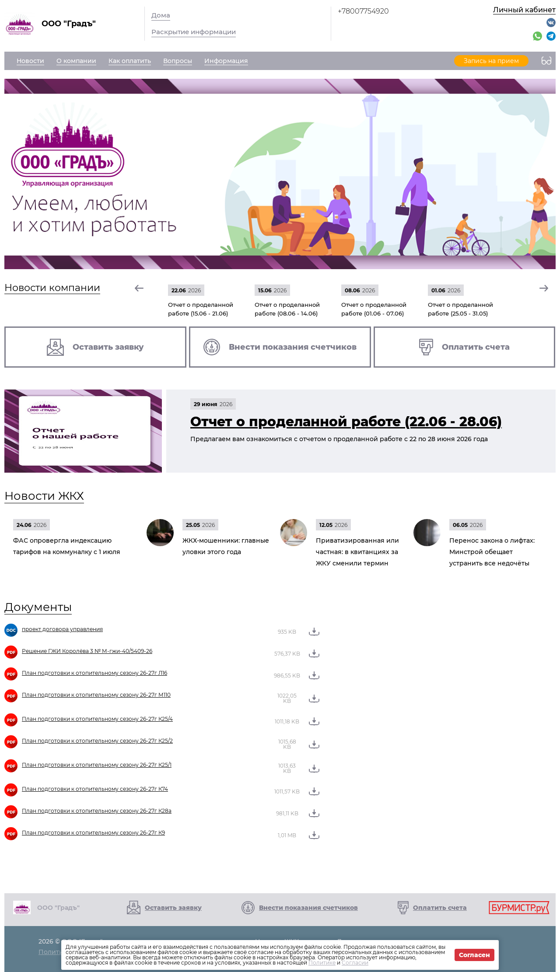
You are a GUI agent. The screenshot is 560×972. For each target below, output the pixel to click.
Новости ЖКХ (44, 496)
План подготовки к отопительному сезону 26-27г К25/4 (97, 719)
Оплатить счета (440, 908)
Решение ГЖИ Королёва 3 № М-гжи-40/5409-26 (87, 651)
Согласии (355, 963)
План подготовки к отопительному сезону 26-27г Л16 (94, 673)
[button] (140, 288)
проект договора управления (62, 629)
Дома (161, 15)
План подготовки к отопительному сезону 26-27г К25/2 (97, 741)
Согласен (474, 955)
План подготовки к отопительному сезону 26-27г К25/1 (97, 765)
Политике (322, 963)
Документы (38, 607)
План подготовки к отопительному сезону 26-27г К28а (97, 811)
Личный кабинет (524, 10)
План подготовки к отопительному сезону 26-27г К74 (95, 789)
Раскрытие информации (194, 32)
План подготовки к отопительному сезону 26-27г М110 (96, 695)
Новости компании (52, 288)
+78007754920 (363, 11)
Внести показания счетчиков (308, 908)
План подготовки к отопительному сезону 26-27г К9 (93, 833)
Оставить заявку (173, 908)
